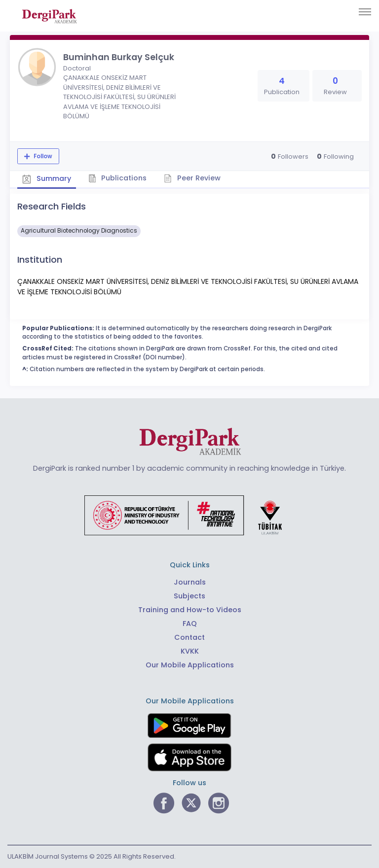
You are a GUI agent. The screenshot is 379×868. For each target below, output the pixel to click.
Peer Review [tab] (192, 178)
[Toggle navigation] (365, 12)
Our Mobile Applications (190, 665)
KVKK (190, 651)
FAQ (190, 624)
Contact (189, 637)
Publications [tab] (118, 178)
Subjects (189, 596)
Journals (190, 582)
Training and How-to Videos (190, 610)
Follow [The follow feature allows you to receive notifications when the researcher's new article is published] (42, 156)
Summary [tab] (47, 178)
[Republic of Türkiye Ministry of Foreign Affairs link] (189, 515)
